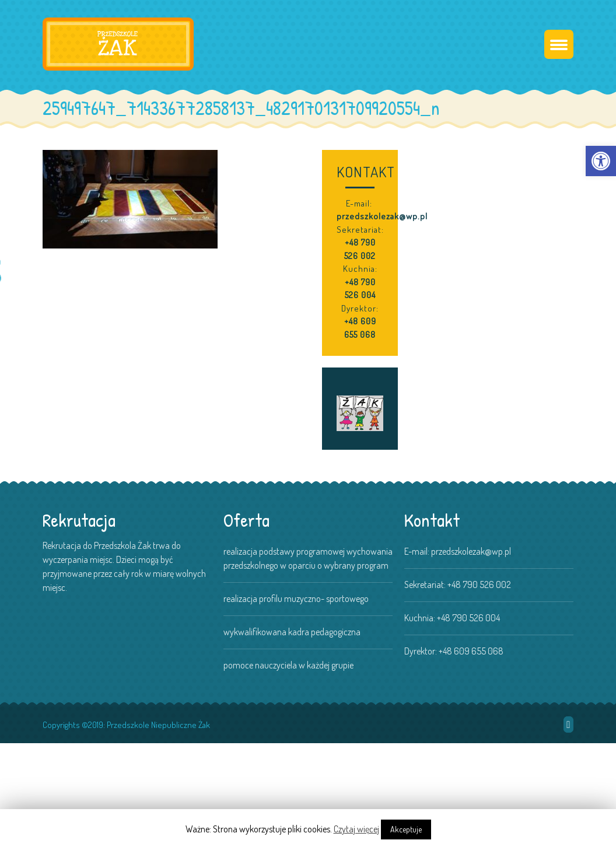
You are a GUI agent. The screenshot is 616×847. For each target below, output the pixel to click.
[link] (601, 161)
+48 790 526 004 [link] (360, 289)
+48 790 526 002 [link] (360, 249)
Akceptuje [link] (406, 829)
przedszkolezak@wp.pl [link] (382, 216)
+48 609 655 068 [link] (360, 328)
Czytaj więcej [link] (356, 829)
